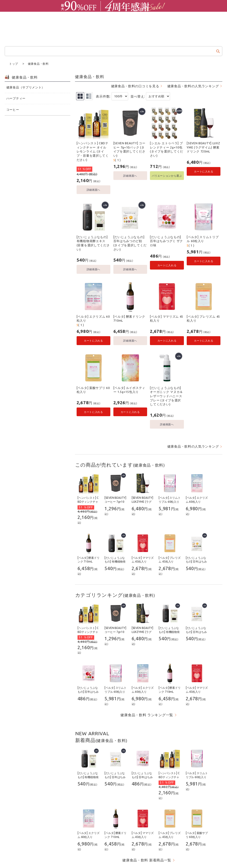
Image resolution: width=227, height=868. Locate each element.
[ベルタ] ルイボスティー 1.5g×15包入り (129, 390)
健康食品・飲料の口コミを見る (135, 86)
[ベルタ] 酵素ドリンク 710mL (129, 318)
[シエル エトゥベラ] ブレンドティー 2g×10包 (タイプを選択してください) (167, 149)
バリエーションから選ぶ (167, 175)
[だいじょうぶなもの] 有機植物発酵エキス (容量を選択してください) (93, 243)
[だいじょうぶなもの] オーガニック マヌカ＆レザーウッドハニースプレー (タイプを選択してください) (166, 396)
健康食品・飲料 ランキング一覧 (147, 715)
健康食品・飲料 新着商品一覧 (147, 860)
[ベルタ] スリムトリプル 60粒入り (203, 239)
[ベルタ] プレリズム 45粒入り (203, 318)
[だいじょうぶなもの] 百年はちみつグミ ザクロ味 (166, 241)
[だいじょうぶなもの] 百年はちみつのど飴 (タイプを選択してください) (130, 243)
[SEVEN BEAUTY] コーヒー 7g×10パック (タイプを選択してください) (129, 149)
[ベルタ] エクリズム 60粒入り (93, 318)
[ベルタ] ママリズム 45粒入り (167, 318)
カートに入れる (204, 171)
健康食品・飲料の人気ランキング (193, 86)
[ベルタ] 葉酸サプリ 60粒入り (93, 390)
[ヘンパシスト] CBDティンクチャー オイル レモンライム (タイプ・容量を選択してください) (93, 151)
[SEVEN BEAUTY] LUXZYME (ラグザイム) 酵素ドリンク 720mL (203, 147)
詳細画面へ (94, 189)
